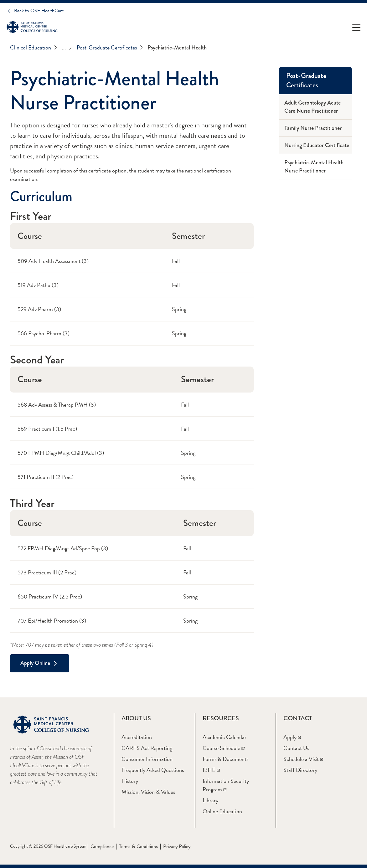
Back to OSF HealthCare (39, 11)
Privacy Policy (177, 846)
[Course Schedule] (224, 748)
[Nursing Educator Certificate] (315, 145)
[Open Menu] (356, 27)
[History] (130, 781)
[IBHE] (211, 770)
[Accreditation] (137, 737)
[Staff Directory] (300, 770)
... (67, 48)
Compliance (102, 846)
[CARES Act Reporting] (147, 748)
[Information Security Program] (226, 785)
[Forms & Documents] (225, 759)
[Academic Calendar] (225, 737)
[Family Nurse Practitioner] (315, 128)
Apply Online (35, 663)
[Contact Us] (296, 748)
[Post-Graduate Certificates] (315, 80)
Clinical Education (34, 47)
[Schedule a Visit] (303, 759)
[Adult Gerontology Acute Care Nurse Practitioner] (315, 107)
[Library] (210, 800)
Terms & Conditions (138, 846)
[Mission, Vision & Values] (148, 792)
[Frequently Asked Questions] (153, 770)
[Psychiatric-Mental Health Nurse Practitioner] (315, 167)
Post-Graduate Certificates (110, 47)
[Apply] (292, 737)
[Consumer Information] (147, 759)
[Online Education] (222, 811)
